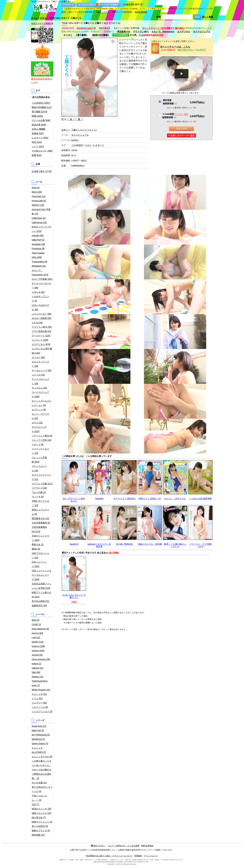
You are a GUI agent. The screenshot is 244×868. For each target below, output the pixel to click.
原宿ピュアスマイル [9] (40, 512)
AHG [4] (36, 188)
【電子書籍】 (82, 35)
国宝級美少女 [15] (40, 518)
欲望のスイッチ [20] (41, 809)
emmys (75, 140)
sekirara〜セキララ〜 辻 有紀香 (99, 545)
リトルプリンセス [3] (42, 711)
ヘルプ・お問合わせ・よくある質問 (123, 846)
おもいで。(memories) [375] (40, 272)
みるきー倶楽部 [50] (41, 318)
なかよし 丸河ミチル (175, 499)
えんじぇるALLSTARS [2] (39, 750)
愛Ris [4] (36, 549)
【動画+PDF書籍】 (100, 35)
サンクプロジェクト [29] (40, 381)
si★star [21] (38, 668)
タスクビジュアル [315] (39, 429)
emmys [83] (37, 633)
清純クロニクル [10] (41, 813)
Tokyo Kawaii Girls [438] (38, 255)
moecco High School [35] (38, 653)
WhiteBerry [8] (39, 266)
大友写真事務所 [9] (41, 523)
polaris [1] (36, 664)
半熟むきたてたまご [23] (40, 503)
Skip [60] (36, 672)
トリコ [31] (37, 698)
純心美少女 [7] (39, 817)
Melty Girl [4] (38, 730)
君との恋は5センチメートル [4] (42, 789)
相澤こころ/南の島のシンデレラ (175, 545)
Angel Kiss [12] (39, 726)
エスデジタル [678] (41, 344)
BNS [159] (37, 192)
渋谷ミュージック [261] (39, 564)
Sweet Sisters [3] (40, 743)
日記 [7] (35, 804)
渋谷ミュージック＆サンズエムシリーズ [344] (42, 575)
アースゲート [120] (41, 336)
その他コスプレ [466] (42, 151)
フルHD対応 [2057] (41, 103)
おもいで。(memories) (163, 32)
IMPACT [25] (38, 205)
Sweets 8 (74, 544)
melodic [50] (38, 235)
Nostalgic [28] (38, 244)
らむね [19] (37, 323)
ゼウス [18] (37, 423)
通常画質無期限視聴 (170, 102)
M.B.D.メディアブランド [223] (42, 229)
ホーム (34, 18)
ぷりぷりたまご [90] (41, 314)
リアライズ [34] (39, 488)
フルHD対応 (77, 145)
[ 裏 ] (79, 119)
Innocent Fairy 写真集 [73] (41, 212)
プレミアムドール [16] (39, 468)
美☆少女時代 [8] (40, 826)
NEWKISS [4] (38, 739)
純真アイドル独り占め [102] (42, 595)
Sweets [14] (37, 677)
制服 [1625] (37, 116)
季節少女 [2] (38, 545)
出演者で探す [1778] (42, 171)
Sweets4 (99, 499)
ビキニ (43, 18)
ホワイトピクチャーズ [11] (42, 477)
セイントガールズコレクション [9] (42, 403)
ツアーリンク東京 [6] (42, 436)
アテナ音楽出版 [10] (41, 331)
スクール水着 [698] (41, 120)
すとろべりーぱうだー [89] (42, 286)
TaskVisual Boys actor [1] (40, 683)
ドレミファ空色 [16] (41, 440)
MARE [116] (38, 642)
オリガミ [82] (38, 357)
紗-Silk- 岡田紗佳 (124, 544)
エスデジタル (184, 32)
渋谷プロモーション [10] (40, 555)
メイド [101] (38, 146)
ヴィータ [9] (38, 497)
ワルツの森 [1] (39, 492)
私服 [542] (37, 155)
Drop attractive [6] (40, 629)
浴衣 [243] (37, 142)
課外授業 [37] (38, 835)
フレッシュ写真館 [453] (39, 460)
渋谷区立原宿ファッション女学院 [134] (42, 586)
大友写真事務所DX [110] (39, 529)
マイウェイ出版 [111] (42, 484)
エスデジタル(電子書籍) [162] (42, 351)
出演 (65, 130)
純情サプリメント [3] (42, 822)
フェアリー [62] (39, 703)
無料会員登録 (141, 12)
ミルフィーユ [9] (40, 707)
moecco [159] (38, 646)
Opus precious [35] (41, 659)
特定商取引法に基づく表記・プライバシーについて (109, 856)
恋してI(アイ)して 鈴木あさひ (74, 500)
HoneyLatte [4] (39, 201)
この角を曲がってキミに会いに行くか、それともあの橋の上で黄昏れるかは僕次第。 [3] (42, 770)
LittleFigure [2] (39, 218)
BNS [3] (35, 620)
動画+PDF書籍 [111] (42, 107)
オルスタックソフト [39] (40, 364)
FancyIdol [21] (39, 196)
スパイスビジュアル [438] (40, 394)
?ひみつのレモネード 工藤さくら (74, 596)
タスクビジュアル (202, 32)
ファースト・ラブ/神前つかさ (200, 545)
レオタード (99, 145)
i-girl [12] (36, 637)
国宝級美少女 (124, 32)
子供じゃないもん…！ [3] (39, 798)
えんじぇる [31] (39, 694)
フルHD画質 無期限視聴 (175, 116)
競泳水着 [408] (39, 125)
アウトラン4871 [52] (42, 327)
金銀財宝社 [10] (39, 605)
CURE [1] (36, 624)
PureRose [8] (38, 249)
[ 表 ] (71, 119)
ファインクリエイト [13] (40, 451)
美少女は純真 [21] (40, 601)
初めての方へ (102, 12)
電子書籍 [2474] (39, 112)
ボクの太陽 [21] (39, 783)
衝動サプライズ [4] (41, 831)
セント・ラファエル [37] (40, 416)
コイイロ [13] (38, 375)
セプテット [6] (39, 410)
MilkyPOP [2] (38, 240)
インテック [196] (40, 340)
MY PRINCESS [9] (41, 735)
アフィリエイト (151, 856)
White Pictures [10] (41, 690)
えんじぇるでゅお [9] (42, 757)
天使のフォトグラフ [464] (40, 538)
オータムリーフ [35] (41, 370)
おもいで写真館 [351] (42, 279)
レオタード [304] (40, 138)
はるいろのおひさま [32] (40, 307)
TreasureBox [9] (39, 262)
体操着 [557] (38, 133)
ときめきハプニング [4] (40, 299)
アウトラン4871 (141, 32)
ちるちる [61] (38, 292)
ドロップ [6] (38, 444)
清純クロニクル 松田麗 (150, 544)
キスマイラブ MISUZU (124, 499)
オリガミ (68, 35)
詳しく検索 (208, 17)
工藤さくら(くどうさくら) (84, 130)
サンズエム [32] (39, 388)
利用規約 (138, 856)
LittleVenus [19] (39, 222)
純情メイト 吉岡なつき (150, 499)
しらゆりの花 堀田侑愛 (200, 499)
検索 (159, 17)
